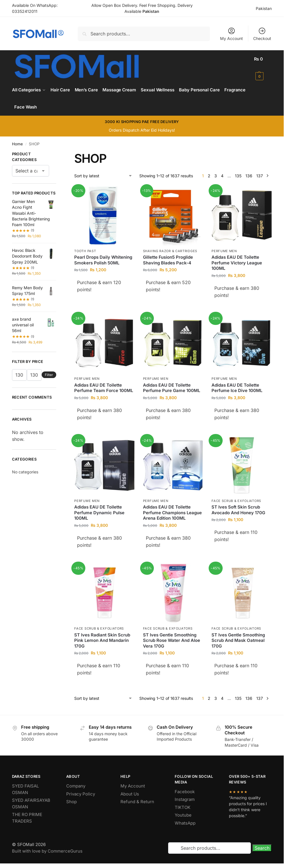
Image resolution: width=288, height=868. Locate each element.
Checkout (262, 34)
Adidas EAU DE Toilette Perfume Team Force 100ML (104, 388)
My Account (231, 34)
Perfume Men (224, 251)
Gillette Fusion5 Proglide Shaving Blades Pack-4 (168, 260)
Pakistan (264, 8)
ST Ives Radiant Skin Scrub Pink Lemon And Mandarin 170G (102, 640)
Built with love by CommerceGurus (47, 851)
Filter (49, 375)
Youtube (183, 815)
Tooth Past (85, 251)
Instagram (185, 799)
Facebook (185, 792)
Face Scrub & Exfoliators (236, 501)
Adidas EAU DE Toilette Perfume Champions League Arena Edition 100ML (172, 513)
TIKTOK (183, 807)
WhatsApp (185, 823)
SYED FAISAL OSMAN (25, 789)
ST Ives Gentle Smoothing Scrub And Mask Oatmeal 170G (238, 640)
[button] (263, 68)
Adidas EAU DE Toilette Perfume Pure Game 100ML (172, 388)
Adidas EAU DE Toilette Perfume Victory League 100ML (237, 263)
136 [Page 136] (249, 176)
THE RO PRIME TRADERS (27, 818)
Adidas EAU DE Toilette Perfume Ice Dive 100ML (237, 388)
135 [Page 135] (238, 176)
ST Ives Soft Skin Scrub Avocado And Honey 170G (238, 510)
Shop (72, 802)
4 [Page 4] (222, 176)
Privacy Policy (81, 794)
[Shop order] (103, 176)
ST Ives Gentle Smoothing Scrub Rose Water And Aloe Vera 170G (172, 640)
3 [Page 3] (216, 176)
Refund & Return (137, 802)
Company (76, 786)
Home (17, 144)
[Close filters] (58, 155)
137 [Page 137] (260, 176)
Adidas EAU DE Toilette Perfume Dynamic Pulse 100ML (99, 513)
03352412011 (25, 11)
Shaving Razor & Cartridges (170, 251)
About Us (130, 794)
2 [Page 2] (209, 176)
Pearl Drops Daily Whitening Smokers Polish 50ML (103, 260)
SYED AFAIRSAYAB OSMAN (31, 803)
